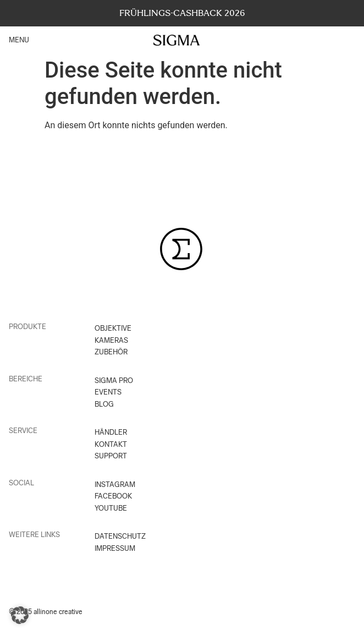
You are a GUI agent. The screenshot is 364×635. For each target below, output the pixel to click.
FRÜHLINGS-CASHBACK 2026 (182, 13)
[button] (20, 615)
